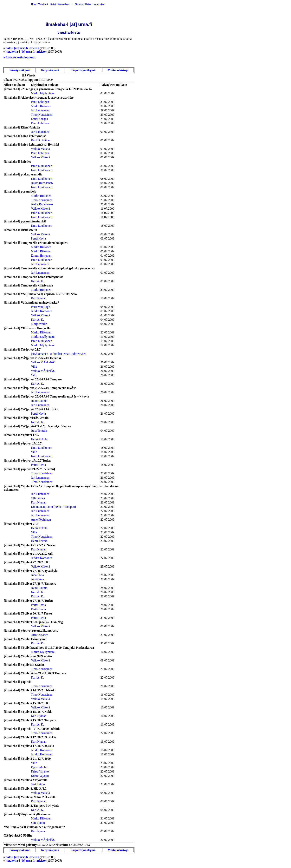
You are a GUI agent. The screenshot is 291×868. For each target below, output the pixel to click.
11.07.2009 (107, 209)
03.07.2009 (107, 801)
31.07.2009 (107, 102)
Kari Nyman (39, 298)
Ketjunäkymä (50, 70)
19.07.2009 (107, 337)
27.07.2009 (107, 473)
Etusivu (79, 4)
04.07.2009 (107, 315)
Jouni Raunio (39, 401)
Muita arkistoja (118, 70)
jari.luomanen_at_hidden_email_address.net (58, 354)
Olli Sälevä (38, 498)
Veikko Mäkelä (40, 149)
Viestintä (43, 4)
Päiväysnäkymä (20, 70)
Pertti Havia (39, 238)
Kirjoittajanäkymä (83, 70)
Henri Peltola (39, 439)
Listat (53, 4)
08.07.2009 (107, 179)
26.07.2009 (107, 362)
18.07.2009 (107, 226)
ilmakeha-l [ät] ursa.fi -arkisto (26, 52)
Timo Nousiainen (42, 115)
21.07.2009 (107, 200)
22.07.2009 (107, 196)
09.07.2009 (107, 132)
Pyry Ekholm (39, 767)
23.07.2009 (107, 498)
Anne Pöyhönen (41, 519)
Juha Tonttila (39, 431)
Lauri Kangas (39, 119)
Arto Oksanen (40, 635)
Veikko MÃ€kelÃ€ (43, 362)
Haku (88, 4)
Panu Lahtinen (40, 102)
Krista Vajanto (40, 771)
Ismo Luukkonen (42, 166)
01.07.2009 (107, 140)
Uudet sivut (99, 4)
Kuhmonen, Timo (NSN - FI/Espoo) (54, 507)
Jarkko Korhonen (42, 311)
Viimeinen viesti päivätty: (21, 845)
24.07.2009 (107, 494)
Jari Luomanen (40, 110)
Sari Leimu (38, 784)
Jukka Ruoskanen (42, 183)
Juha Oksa (37, 575)
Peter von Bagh (41, 307)
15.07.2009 (107, 699)
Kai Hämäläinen (41, 140)
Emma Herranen (41, 256)
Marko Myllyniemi (43, 93)
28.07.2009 (107, 566)
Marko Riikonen (41, 106)
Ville (34, 367)
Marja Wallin (39, 324)
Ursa (34, 4)
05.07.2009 (107, 307)
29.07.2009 (107, 110)
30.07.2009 (107, 106)
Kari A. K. (38, 281)
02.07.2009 (107, 93)
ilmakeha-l (64, 4)
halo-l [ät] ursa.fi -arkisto (22, 48)
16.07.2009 (107, 652)
